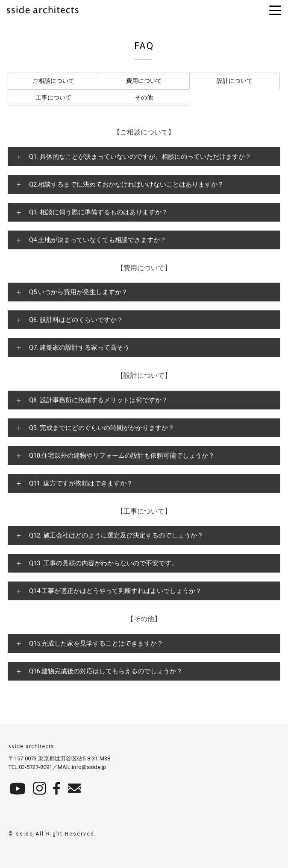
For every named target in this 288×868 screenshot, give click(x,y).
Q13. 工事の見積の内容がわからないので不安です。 (103, 563)
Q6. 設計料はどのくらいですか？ (76, 320)
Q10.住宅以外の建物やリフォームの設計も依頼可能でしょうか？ (122, 456)
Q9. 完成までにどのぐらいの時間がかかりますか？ (102, 428)
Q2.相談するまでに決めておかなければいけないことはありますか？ (126, 184)
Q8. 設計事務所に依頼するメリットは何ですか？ (98, 400)
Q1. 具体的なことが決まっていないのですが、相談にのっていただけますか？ (140, 157)
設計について (235, 81)
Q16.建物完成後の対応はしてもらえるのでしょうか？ (106, 671)
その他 (144, 97)
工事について (53, 97)
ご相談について (53, 81)
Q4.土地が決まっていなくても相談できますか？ (98, 240)
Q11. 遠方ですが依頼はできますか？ (81, 483)
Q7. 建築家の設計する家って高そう (79, 348)
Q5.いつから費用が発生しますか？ (78, 292)
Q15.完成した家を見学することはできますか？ (96, 643)
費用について (144, 81)
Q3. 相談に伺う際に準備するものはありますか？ (98, 212)
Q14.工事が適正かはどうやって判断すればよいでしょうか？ (115, 591)
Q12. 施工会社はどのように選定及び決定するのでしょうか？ (116, 535)
